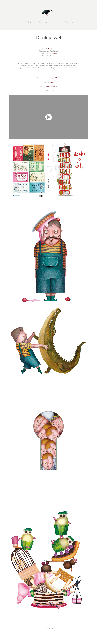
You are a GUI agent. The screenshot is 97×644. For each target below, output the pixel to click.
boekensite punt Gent (52, 78)
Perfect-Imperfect (52, 86)
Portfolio (28, 22)
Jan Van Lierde (49, 22)
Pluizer (52, 82)
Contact (69, 22)
